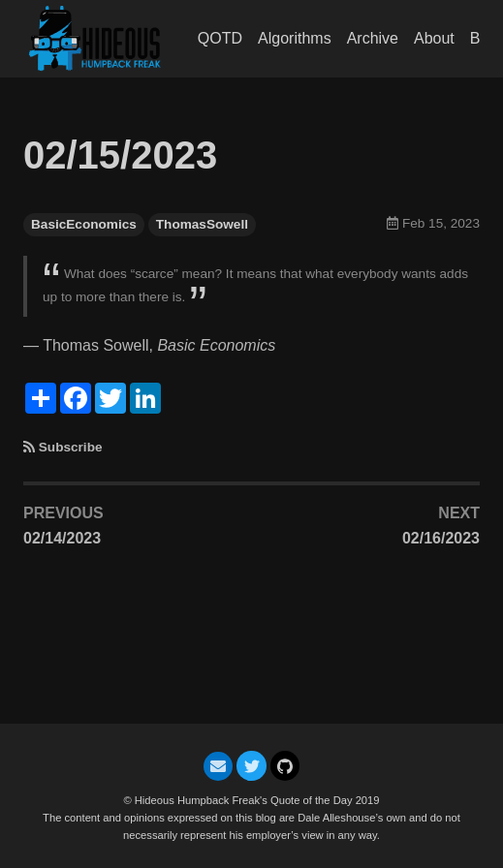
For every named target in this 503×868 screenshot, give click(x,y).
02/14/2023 (62, 538)
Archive (373, 38)
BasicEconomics (84, 224)
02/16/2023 (441, 538)
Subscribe (71, 447)
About (434, 38)
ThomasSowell (202, 224)
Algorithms (295, 38)
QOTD (220, 38)
